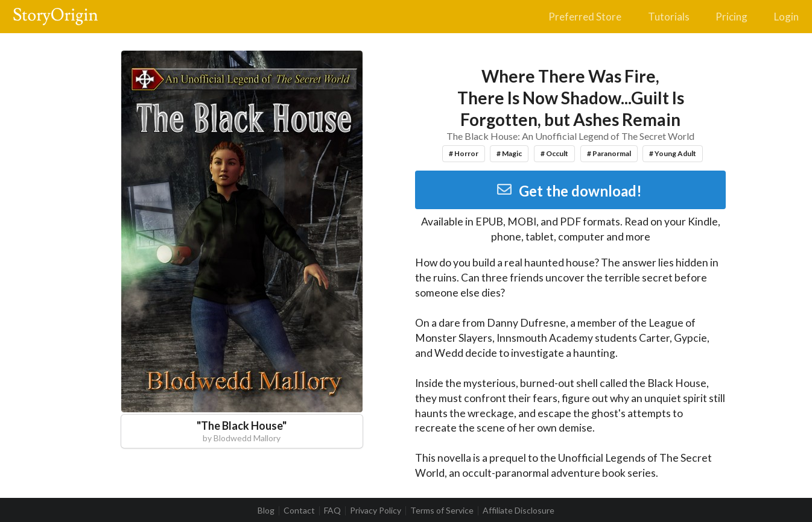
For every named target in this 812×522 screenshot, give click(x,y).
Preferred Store (585, 17)
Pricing (731, 17)
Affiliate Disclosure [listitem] (519, 511)
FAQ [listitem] (332, 511)
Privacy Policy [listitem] (376, 511)
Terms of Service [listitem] (442, 511)
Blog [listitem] (266, 511)
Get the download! (569, 191)
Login (786, 17)
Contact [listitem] (299, 511)
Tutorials (669, 17)
